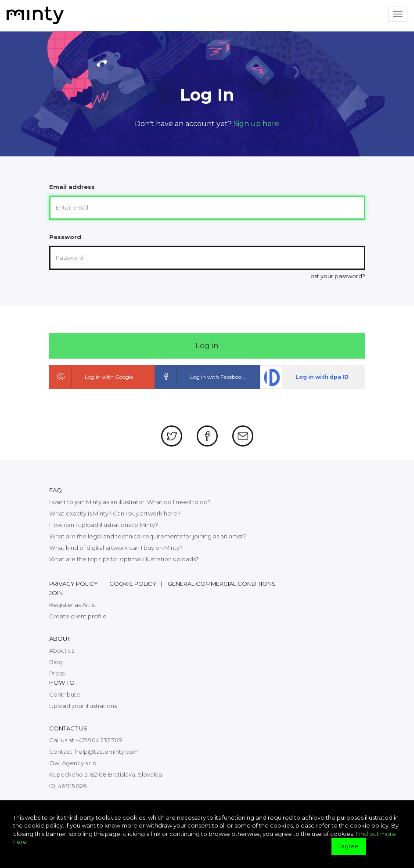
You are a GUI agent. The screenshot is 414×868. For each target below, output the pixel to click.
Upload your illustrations (83, 706)
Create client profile (78, 616)
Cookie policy (133, 584)
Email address (72, 187)
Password (65, 237)
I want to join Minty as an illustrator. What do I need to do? (130, 502)
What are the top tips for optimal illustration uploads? (124, 559)
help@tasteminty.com (107, 752)
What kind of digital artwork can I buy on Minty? (116, 548)
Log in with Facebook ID (204, 377)
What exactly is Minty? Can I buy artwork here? (115, 513)
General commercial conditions (222, 584)
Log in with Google (92, 377)
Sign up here (256, 124)
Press (57, 673)
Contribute (65, 694)
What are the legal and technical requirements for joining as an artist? (148, 536)
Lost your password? (336, 276)
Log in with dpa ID (305, 377)
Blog (56, 662)
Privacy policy (74, 584)
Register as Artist (73, 605)
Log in (207, 345)
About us (62, 650)
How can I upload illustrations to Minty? (104, 525)
